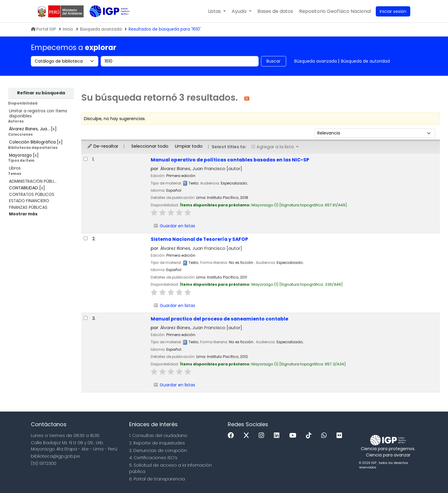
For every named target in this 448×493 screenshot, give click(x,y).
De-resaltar (103, 146)
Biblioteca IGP (105, 23)
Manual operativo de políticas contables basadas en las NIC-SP (230, 160)
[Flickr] (341, 436)
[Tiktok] (310, 436)
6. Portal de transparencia (157, 479)
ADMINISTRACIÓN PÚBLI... (33, 181)
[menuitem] (335, 11)
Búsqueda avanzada (316, 61)
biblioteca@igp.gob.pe (55, 456)
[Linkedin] (278, 436)
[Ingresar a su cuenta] (393, 11)
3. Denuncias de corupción (158, 450)
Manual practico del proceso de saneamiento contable (220, 319)
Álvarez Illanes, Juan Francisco (201, 169)
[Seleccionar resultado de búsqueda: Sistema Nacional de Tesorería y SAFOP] (86, 238)
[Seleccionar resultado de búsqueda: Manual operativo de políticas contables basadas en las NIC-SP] (86, 159)
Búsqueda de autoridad (365, 61)
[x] (248, 436)
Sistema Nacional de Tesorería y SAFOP (199, 239)
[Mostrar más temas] (23, 214)
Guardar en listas (174, 226)
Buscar (273, 61)
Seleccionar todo (150, 146)
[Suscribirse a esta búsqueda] (247, 98)
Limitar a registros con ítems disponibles (38, 114)
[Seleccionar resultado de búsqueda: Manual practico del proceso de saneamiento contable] (86, 318)
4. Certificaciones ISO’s (153, 458)
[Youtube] (294, 436)
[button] (217, 11)
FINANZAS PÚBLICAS (28, 207)
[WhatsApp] (325, 436)
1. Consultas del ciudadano (158, 435)
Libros (15, 168)
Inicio (68, 29)
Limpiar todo (189, 146)
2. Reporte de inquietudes (157, 443)
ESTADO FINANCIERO (29, 201)
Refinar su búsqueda (41, 93)
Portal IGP (43, 29)
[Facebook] (232, 436)
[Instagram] (263, 436)
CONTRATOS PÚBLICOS (32, 195)
